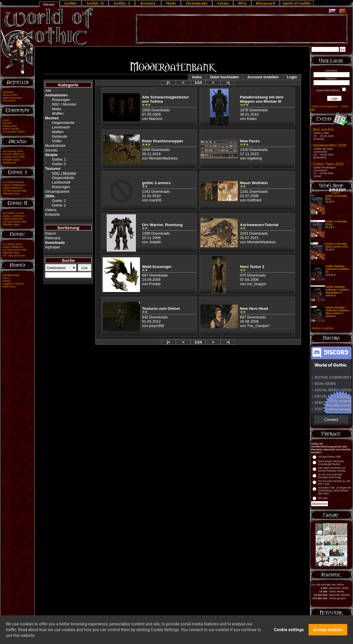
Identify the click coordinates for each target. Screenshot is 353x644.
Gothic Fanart (11, 129)
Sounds (51, 150)
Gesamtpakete (57, 191)
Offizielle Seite (11, 160)
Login (292, 77)
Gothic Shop (10, 126)
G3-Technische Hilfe (14, 191)
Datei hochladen (225, 77)
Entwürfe (52, 214)
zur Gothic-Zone (12, 244)
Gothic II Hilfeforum (14, 216)
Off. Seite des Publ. (14, 256)
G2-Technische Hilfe (14, 222)
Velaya (7, 281)
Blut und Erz (324, 130)
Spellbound (9, 163)
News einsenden (12, 98)
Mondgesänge (11, 275)
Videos (51, 210)
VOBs (57, 141)
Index (197, 77)
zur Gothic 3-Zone (13, 182)
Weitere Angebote (323, 328)
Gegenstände (63, 123)
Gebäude (60, 136)
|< (168, 82)
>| (228, 82)
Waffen (58, 113)
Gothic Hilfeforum (13, 247)
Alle (48, 91)
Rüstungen (61, 100)
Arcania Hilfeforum (13, 154)
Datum (50, 233)
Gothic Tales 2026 (328, 164)
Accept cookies (328, 633)
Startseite (8, 92)
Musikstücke (55, 146)
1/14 (198, 82)
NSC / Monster (64, 104)
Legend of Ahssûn (13, 284)
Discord (7, 123)
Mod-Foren (9, 287)
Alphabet (52, 247)
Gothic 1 (59, 159)
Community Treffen (14, 132)
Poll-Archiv (9, 101)
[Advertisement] (242, 29)
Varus (6, 278)
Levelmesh (61, 127)
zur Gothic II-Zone (13, 213)
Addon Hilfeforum (13, 188)
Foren (6, 120)
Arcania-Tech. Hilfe (13, 157)
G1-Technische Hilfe (14, 250)
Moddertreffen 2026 (330, 145)
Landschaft (61, 182)
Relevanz (53, 238)
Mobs (56, 109)
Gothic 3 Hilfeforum (14, 185)
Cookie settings (289, 633)
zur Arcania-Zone (13, 151)
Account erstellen (263, 77)
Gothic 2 (59, 164)
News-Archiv (10, 95)
